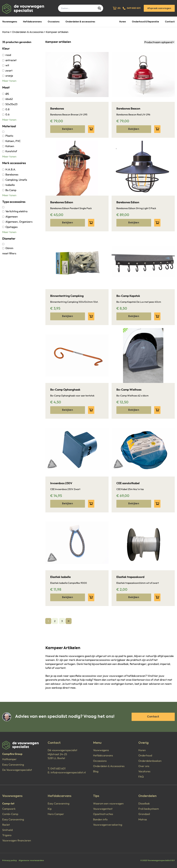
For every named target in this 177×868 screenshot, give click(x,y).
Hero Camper (56, 814)
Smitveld (7, 830)
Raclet (6, 825)
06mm (8, 248)
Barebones (10, 174)
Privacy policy (10, 861)
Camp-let (8, 803)
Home (6, 32)
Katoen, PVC (11, 141)
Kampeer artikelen (57, 32)
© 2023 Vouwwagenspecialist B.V (158, 861)
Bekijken (68, 129)
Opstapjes (10, 227)
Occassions (100, 761)
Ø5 (6, 94)
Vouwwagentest (103, 809)
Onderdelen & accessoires (80, 22)
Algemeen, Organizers (17, 222)
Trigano (7, 835)
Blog (96, 771)
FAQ (141, 777)
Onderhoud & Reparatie (145, 22)
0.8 (6, 109)
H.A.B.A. (9, 169)
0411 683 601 (58, 768)
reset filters (9, 253)
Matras (143, 819)
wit (6, 65)
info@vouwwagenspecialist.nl (68, 772)
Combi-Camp (10, 814)
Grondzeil (144, 814)
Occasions (54, 22)
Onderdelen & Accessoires (28, 32)
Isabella (8, 185)
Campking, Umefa (15, 180)
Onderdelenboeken (150, 761)
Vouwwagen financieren (17, 840)
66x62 (8, 99)
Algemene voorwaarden (31, 861)
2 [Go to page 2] (55, 621)
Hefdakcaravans (32, 22)
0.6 (6, 114)
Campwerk (9, 809)
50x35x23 (10, 104)
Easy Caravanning (13, 765)
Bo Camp (9, 190)
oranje (8, 76)
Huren (123, 22)
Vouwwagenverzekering (108, 825)
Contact (170, 22)
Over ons (144, 766)
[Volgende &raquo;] (69, 621)
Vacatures (144, 771)
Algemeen (10, 217)
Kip (50, 809)
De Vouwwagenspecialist (17, 770)
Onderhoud (145, 755)
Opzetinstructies (103, 814)
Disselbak (144, 803)
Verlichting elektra (15, 211)
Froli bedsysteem (149, 809)
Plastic (8, 136)
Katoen (8, 146)
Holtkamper (9, 759)
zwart (7, 71)
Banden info (100, 819)
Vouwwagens (10, 22)
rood (7, 55)
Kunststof (10, 151)
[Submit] (100, 8)
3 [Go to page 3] (62, 621)
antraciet (9, 60)
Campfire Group (12, 754)
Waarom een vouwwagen (108, 803)
